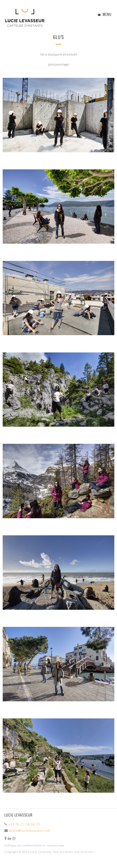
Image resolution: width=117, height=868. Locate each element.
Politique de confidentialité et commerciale (34, 845)
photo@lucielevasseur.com (30, 830)
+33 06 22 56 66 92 (24, 824)
